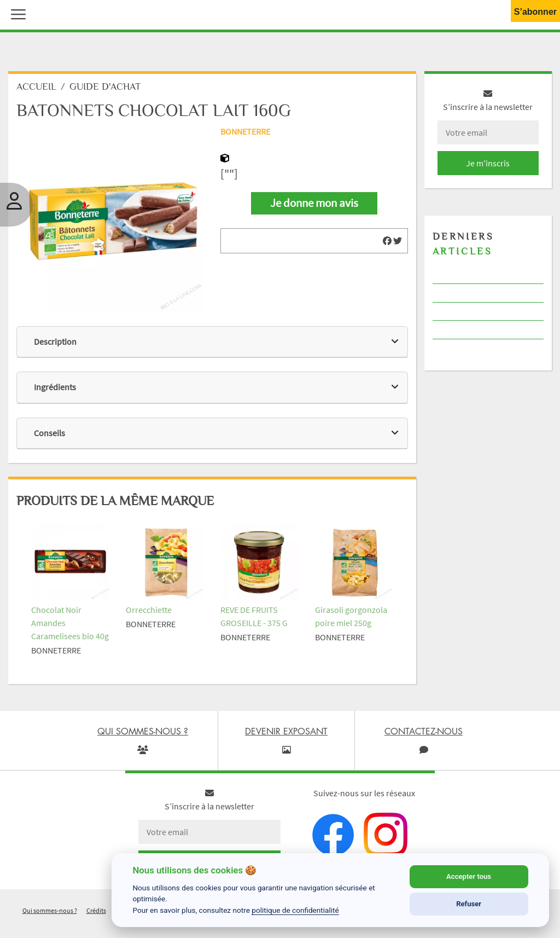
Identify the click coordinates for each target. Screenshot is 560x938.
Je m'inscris (488, 163)
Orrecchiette (149, 610)
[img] (387, 241)
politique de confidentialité (295, 910)
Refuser (469, 904)
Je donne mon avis (314, 203)
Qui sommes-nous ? (50, 910)
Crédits (96, 910)
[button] (16, 13)
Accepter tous (469, 876)
